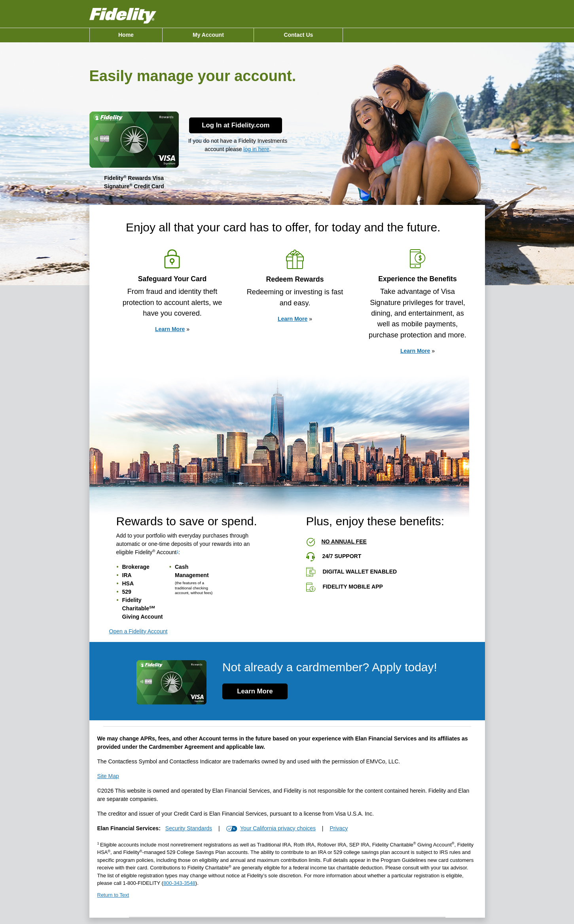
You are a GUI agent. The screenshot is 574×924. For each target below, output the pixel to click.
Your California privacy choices (278, 828)
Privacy (339, 828)
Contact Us (298, 35)
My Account (208, 35)
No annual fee (344, 542)
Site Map (108, 776)
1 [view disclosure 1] (177, 551)
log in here (256, 149)
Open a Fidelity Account (138, 631)
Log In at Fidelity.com (236, 125)
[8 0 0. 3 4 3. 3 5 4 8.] (179, 883)
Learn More (170, 329)
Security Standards (189, 828)
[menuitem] (126, 35)
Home (126, 35)
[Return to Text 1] (287, 897)
